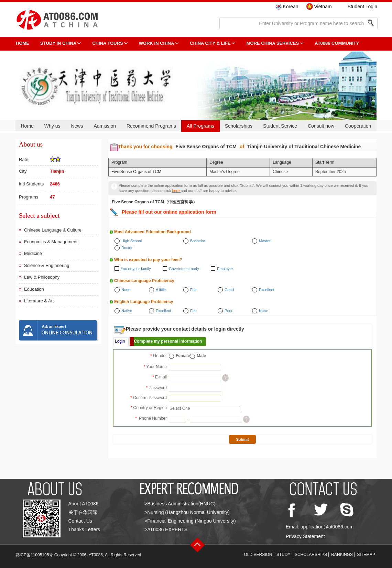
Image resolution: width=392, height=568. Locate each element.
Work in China (157, 43)
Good (229, 290)
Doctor (127, 248)
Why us (52, 126)
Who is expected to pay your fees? (148, 260)
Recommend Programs (151, 126)
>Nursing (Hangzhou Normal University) (187, 512)
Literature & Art (39, 301)
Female (183, 356)
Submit (242, 439)
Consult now (321, 126)
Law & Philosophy (42, 277)
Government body (184, 269)
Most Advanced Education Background (153, 232)
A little (161, 290)
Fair (193, 290)
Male (201, 356)
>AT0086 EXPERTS (166, 529)
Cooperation (358, 126)
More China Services (273, 43)
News (77, 126)
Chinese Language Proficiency (144, 281)
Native (127, 311)
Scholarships (239, 126)
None (126, 290)
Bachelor (198, 241)
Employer (225, 269)
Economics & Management (51, 242)
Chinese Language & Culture (53, 230)
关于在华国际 (83, 512)
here (176, 191)
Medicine (33, 253)
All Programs (200, 126)
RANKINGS (342, 555)
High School (132, 241)
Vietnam (323, 7)
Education (34, 289)
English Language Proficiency (144, 302)
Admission (105, 126)
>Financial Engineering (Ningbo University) (190, 521)
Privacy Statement (305, 536)
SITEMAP (366, 555)
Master (265, 241)
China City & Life (210, 43)
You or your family (136, 269)
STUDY (284, 555)
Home (27, 126)
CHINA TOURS (108, 43)
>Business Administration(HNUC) (180, 504)
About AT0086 (84, 504)
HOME (23, 43)
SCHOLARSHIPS (311, 555)
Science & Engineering (47, 265)
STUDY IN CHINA (58, 43)
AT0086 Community (337, 43)
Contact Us (80, 521)
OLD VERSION (258, 555)
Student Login (362, 7)
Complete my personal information (168, 341)
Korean (290, 7)
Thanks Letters (84, 529)
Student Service (280, 126)
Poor (228, 311)
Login (120, 341)
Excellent (267, 290)
